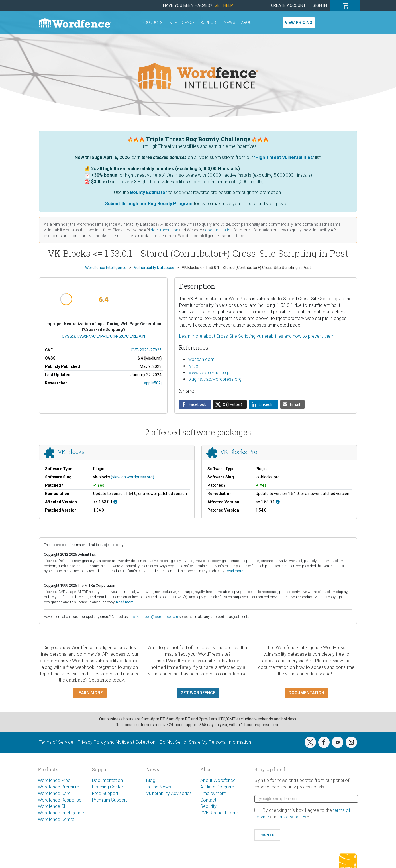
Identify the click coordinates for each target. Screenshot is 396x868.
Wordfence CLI (53, 806)
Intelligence (181, 23)
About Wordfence (218, 780)
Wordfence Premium (59, 787)
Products (152, 23)
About (248, 23)
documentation (165, 230)
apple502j (153, 383)
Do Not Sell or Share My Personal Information (205, 742)
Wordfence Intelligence (61, 813)
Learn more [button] (90, 693)
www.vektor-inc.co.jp (209, 373)
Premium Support (110, 800)
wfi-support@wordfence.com (155, 617)
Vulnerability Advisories (169, 793)
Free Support (105, 793)
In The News (159, 787)
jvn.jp (193, 366)
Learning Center (108, 787)
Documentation (107, 780)
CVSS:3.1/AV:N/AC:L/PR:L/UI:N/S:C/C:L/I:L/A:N (103, 336)
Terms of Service (56, 742)
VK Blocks (71, 452)
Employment (213, 793)
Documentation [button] (306, 693)
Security (208, 806)
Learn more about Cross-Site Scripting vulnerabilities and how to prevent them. (257, 336)
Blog (151, 780)
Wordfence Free (54, 780)
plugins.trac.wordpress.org (215, 379)
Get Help (224, 6)
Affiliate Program (217, 787)
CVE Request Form (219, 813)
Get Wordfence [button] (198, 693)
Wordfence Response (60, 800)
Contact (208, 800)
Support (209, 23)
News (230, 23)
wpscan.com (201, 359)
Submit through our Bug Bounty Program (149, 204)
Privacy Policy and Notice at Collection (117, 742)
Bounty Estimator (149, 192)
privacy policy (292, 817)
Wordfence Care (54, 793)
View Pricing (299, 23)
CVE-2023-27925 (146, 350)
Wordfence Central (57, 819)
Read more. (235, 571)
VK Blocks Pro (239, 452)
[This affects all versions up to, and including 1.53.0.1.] (115, 502)
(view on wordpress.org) (132, 477)
